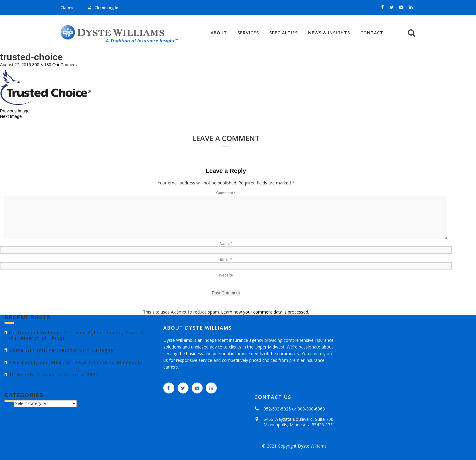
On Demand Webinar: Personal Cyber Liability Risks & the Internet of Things (77, 335)
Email (226, 259)
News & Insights (329, 33)
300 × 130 (42, 65)
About (219, 33)
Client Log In (106, 8)
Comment (226, 193)
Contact (372, 33)
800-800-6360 (311, 409)
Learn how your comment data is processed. (265, 312)
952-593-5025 (277, 409)
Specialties (284, 33)
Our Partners (64, 65)
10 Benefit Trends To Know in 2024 (54, 374)
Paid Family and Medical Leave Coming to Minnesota (76, 362)
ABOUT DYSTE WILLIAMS (198, 328)
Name (226, 244)
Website (226, 275)
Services (248, 33)
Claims (67, 8)
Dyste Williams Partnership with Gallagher (62, 350)
